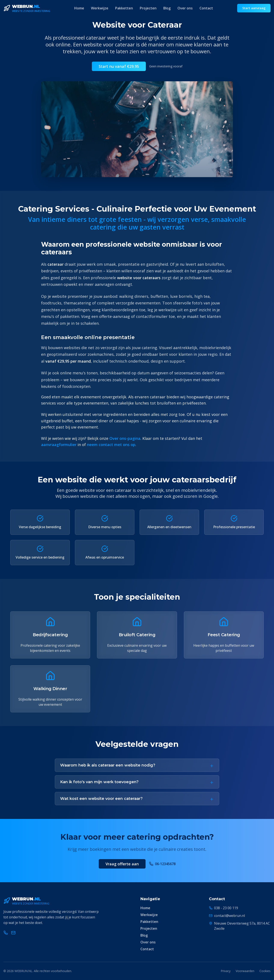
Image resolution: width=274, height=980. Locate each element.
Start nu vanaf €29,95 (119, 66)
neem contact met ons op (111, 445)
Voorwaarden (245, 971)
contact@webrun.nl (229, 916)
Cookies (265, 971)
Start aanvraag (254, 8)
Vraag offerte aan (122, 864)
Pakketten (124, 8)
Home (79, 8)
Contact (206, 8)
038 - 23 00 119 (226, 908)
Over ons (185, 8)
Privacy (226, 971)
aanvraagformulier (59, 445)
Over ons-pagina (125, 438)
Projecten (148, 8)
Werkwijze (100, 8)
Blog (167, 8)
